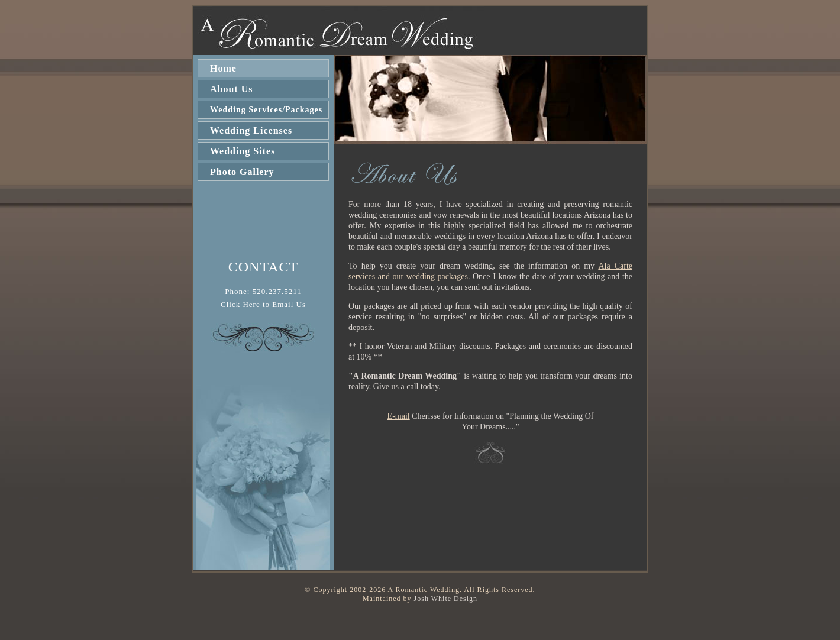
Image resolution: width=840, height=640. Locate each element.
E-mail (399, 416)
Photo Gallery (242, 172)
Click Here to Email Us (263, 304)
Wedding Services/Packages (266, 110)
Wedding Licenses (251, 130)
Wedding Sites (243, 151)
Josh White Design (446, 599)
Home (223, 68)
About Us (231, 89)
